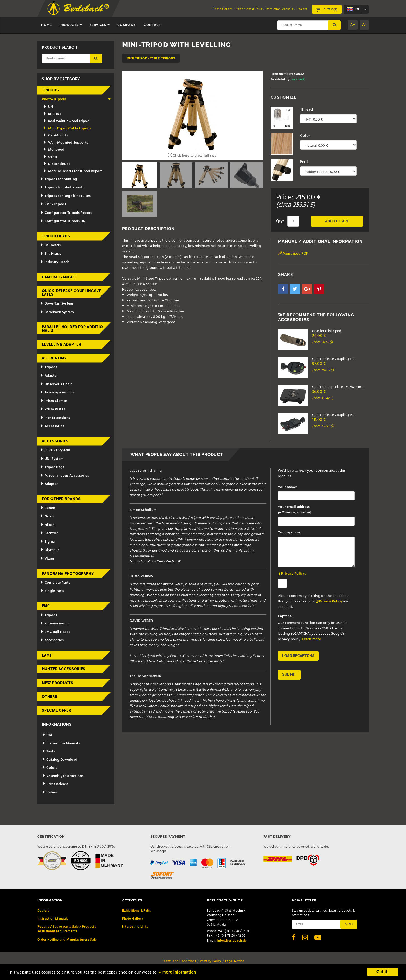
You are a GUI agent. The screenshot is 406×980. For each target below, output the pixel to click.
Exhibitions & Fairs (249, 9)
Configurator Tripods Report (66, 213)
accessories (52, 640)
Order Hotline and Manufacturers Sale (67, 940)
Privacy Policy (331, 601)
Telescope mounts (58, 393)
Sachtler (49, 533)
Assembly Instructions (63, 776)
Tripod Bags (52, 467)
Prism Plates (53, 409)
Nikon (48, 525)
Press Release (55, 784)
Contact (152, 25)
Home (46, 25)
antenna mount (55, 623)
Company (127, 25)
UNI (49, 107)
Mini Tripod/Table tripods (151, 58)
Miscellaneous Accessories (65, 476)
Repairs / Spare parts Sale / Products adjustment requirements (67, 929)
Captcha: (285, 616)
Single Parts (52, 591)
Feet (304, 162)
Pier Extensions (55, 418)
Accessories (52, 426)
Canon (48, 508)
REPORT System (55, 450)
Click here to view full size (192, 156)
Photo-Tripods (77, 99)
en (353, 9)
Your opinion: (289, 533)
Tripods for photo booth (63, 188)
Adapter (49, 376)
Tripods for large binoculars (66, 196)
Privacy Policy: (293, 574)
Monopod (54, 150)
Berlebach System (57, 312)
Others (50, 697)
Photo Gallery (223, 9)
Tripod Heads (56, 236)
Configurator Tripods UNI (64, 221)
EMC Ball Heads (55, 632)
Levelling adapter (62, 344)
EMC (46, 606)
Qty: (280, 221)
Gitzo (47, 516)
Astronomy (54, 358)
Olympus (50, 550)
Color (305, 136)
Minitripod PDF (293, 254)
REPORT (52, 114)
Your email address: (294, 510)
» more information (177, 972)
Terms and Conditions (179, 961)
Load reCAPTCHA (298, 656)
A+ (353, 25)
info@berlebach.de (232, 941)
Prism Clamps (54, 401)
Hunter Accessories (64, 669)
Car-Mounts (56, 135)
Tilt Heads (51, 254)
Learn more (311, 639)
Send (349, 924)
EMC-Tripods (53, 204)
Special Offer (57, 710)
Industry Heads (55, 262)
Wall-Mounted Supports (66, 143)
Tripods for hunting (59, 179)
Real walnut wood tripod (66, 121)
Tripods (50, 90)
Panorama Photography (68, 574)
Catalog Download (60, 760)
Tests (48, 752)
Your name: (288, 487)
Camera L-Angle (59, 277)
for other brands (61, 499)
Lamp (47, 655)
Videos (50, 792)
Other (51, 157)
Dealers (302, 9)
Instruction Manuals (279, 9)
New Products (58, 683)
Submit (289, 674)
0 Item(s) (327, 9)
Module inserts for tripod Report (73, 171)
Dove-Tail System (57, 304)
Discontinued (57, 164)
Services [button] (100, 25)
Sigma (48, 542)
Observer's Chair (56, 384)
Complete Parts (55, 583)
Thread (307, 110)
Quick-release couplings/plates (72, 293)
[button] (283, 289)
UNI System (52, 459)
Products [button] (71, 25)
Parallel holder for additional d (72, 329)
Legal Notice (235, 961)
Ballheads (51, 245)
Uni (47, 735)
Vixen (47, 559)
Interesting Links (135, 927)
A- (364, 25)
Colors (50, 768)
